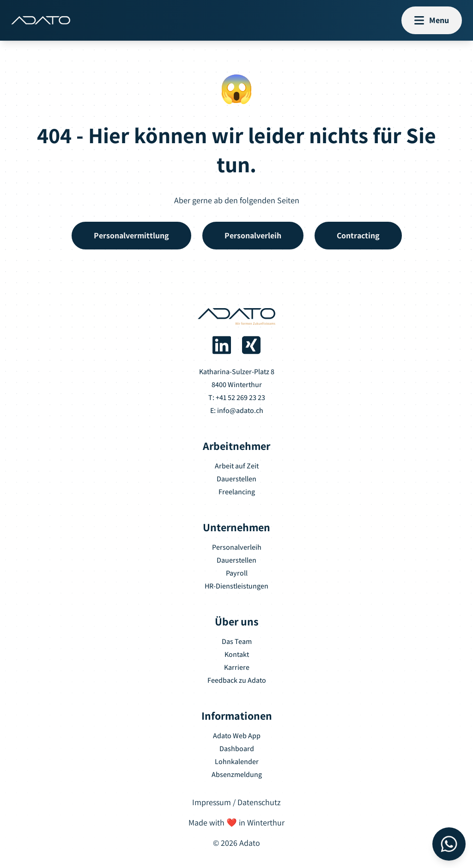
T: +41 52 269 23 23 (237, 398)
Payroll (237, 573)
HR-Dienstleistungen (236, 586)
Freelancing (237, 492)
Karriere (237, 667)
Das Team (237, 641)
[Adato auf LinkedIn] (222, 345)
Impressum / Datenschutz (236, 802)
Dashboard (237, 749)
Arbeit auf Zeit (237, 466)
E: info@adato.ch (237, 410)
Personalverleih (237, 547)
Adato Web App (237, 736)
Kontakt (237, 654)
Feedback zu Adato (237, 680)
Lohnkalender (237, 762)
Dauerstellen (236, 479)
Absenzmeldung (237, 774)
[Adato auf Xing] (251, 345)
